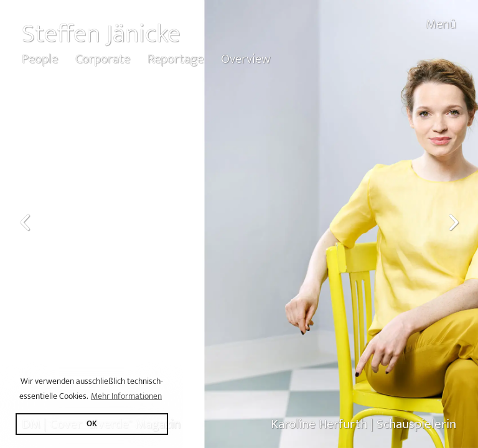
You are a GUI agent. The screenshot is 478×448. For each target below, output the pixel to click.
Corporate (103, 59)
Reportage (176, 59)
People (40, 59)
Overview (246, 59)
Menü (441, 24)
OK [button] (92, 424)
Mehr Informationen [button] (126, 396)
